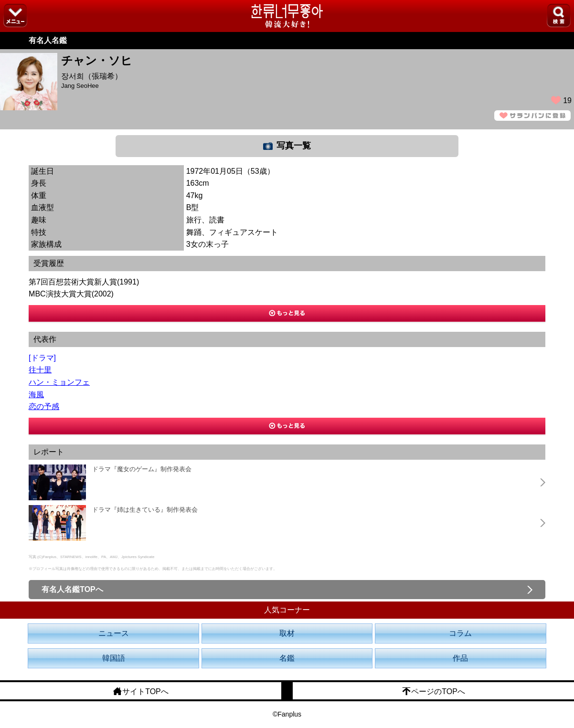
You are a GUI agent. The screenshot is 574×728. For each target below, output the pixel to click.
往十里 (40, 370)
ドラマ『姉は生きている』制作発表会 (145, 510)
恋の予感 (44, 406)
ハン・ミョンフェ (59, 382)
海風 (36, 395)
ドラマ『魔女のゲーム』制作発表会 (142, 469)
